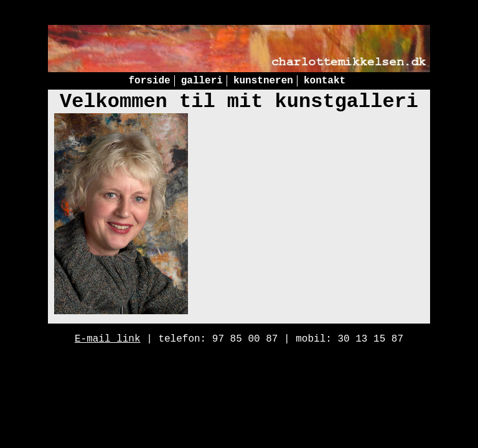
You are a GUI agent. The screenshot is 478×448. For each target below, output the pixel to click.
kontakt (325, 81)
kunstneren (263, 81)
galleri (202, 81)
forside (149, 81)
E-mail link (108, 339)
